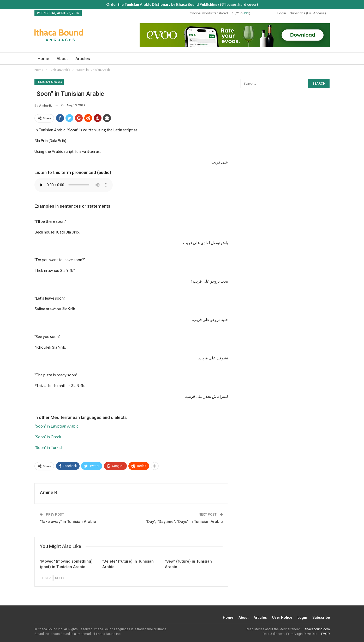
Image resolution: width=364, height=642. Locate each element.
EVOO (326, 634)
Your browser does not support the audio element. (74, 185)
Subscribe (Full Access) (308, 13)
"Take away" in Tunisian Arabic (68, 522)
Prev (46, 578)
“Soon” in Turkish (49, 447)
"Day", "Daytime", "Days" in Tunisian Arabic (184, 522)
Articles (83, 59)
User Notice (282, 617)
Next (60, 578)
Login (282, 13)
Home (43, 59)
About (62, 59)
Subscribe (321, 617)
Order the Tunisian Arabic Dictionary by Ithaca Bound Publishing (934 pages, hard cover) (182, 4)
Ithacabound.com (317, 629)
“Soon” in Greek (48, 437)
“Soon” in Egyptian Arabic (56, 426)
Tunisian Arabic (49, 82)
